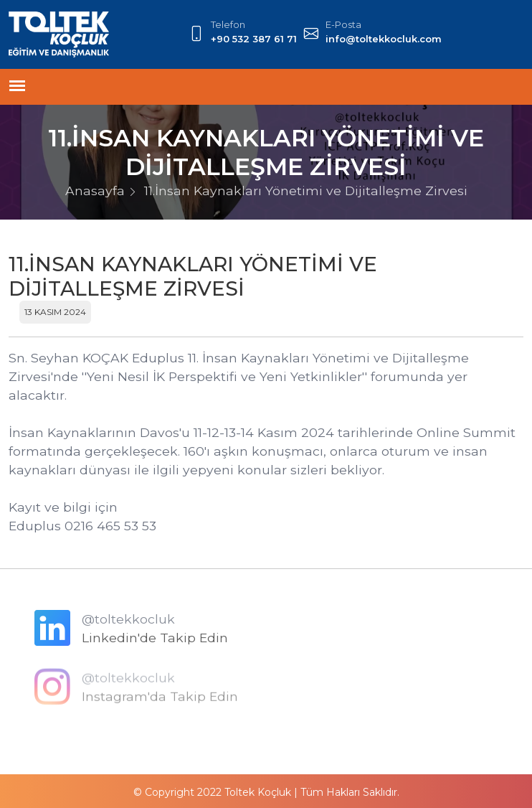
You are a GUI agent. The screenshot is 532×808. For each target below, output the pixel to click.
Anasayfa (95, 191)
